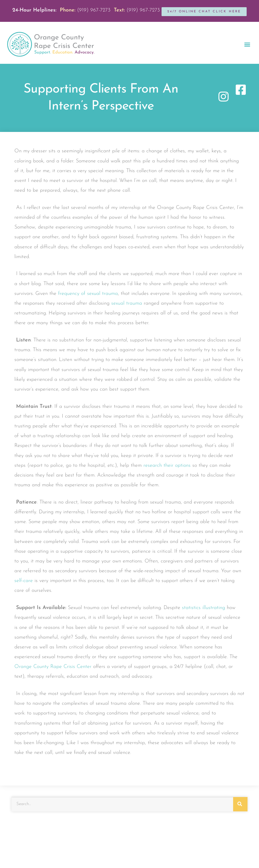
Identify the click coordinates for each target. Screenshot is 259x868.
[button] (247, 44)
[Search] (240, 804)
